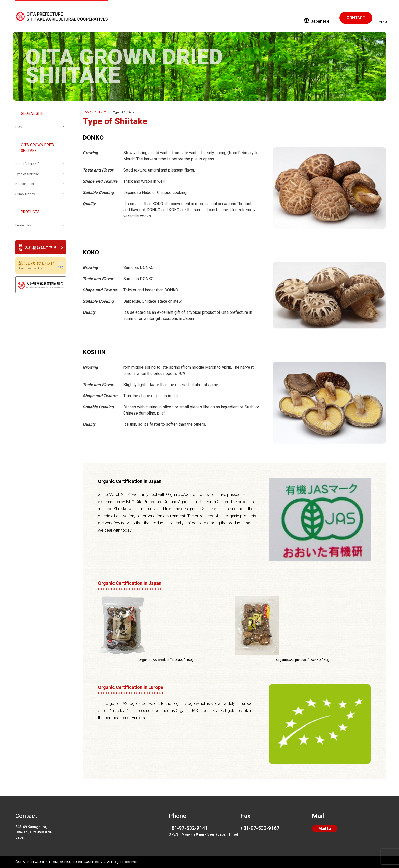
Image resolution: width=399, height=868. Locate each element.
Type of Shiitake (27, 174)
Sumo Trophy (25, 194)
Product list (24, 225)
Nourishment (25, 184)
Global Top (102, 113)
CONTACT (356, 18)
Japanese (320, 21)
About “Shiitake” (27, 164)
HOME (87, 113)
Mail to (325, 828)
